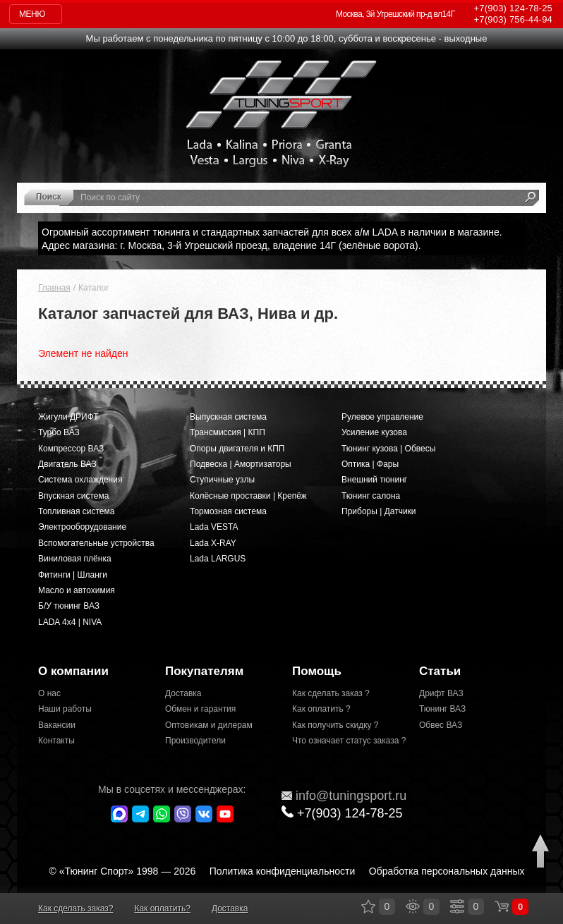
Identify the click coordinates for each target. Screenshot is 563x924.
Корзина (502, 906)
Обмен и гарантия (200, 709)
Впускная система (73, 496)
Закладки (368, 906)
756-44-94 (513, 19)
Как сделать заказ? (75, 908)
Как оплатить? (162, 908)
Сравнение (457, 906)
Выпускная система (228, 417)
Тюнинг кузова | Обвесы (388, 449)
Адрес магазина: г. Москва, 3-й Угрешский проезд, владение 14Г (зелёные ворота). (231, 245)
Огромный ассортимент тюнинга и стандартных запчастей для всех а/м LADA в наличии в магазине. (272, 232)
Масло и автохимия (77, 590)
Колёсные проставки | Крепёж (248, 496)
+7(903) (342, 813)
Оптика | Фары (370, 464)
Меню (32, 14)
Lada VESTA (214, 527)
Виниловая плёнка (75, 559)
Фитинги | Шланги (73, 575)
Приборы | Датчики (379, 511)
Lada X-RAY (213, 543)
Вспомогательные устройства (96, 543)
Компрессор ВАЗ (71, 449)
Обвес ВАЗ (441, 725)
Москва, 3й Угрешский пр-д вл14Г (395, 14)
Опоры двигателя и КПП (237, 449)
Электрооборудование (82, 527)
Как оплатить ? (321, 709)
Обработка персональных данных (447, 871)
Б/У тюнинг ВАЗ (69, 606)
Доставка (183, 693)
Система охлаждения (80, 480)
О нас (49, 693)
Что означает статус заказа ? (345, 741)
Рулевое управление (382, 417)
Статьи (440, 671)
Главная (54, 288)
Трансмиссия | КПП (228, 432)
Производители (195, 741)
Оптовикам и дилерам (209, 725)
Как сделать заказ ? (331, 693)
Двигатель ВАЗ (67, 464)
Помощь (317, 671)
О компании (73, 671)
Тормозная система (228, 511)
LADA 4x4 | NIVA (70, 622)
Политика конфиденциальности (283, 871)
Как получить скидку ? (335, 725)
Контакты (56, 741)
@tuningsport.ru (344, 796)
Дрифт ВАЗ (441, 693)
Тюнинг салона (371, 496)
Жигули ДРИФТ (68, 417)
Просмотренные (413, 906)
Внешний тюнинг (374, 480)
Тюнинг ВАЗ (442, 709)
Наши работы (65, 709)
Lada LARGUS (218, 559)
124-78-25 (513, 8)
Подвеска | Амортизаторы (241, 464)
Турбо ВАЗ (59, 432)
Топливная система (76, 511)
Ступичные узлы (222, 480)
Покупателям (204, 671)
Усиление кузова (374, 432)
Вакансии (57, 725)
